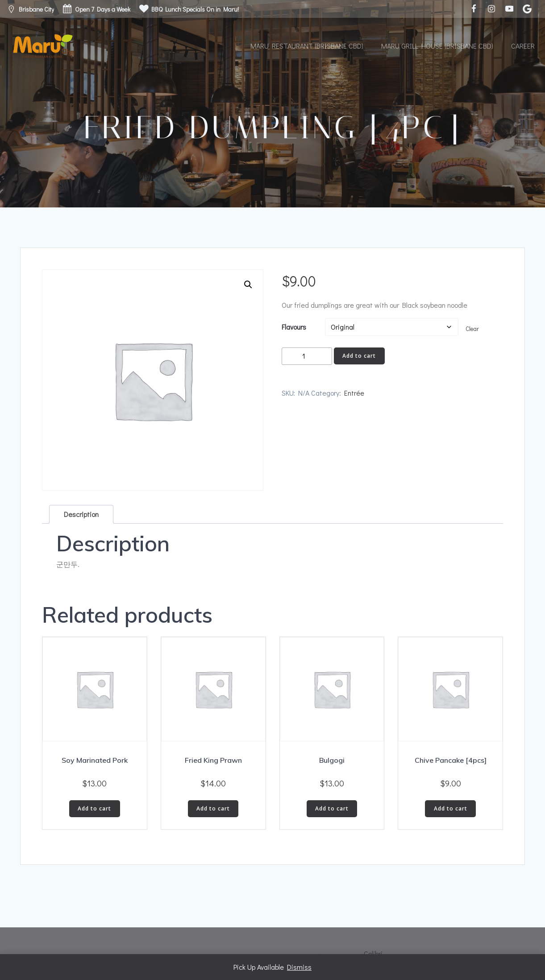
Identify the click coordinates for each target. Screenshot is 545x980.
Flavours (294, 327)
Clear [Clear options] (472, 329)
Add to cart (359, 356)
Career (523, 46)
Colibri (373, 953)
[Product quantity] (307, 356)
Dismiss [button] (299, 967)
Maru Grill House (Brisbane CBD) (437, 46)
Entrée (354, 393)
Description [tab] (81, 514)
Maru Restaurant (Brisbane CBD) (307, 46)
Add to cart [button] (94, 808)
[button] (248, 285)
